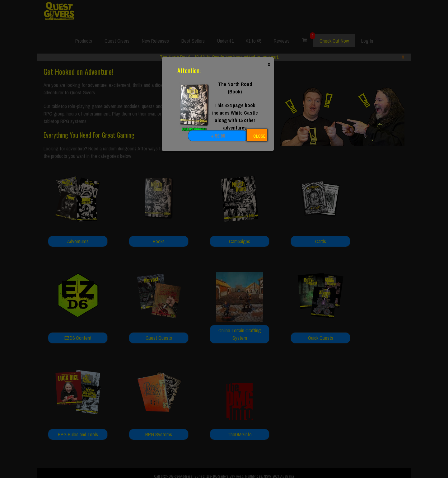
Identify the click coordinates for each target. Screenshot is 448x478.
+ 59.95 (218, 136)
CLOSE (259, 136)
